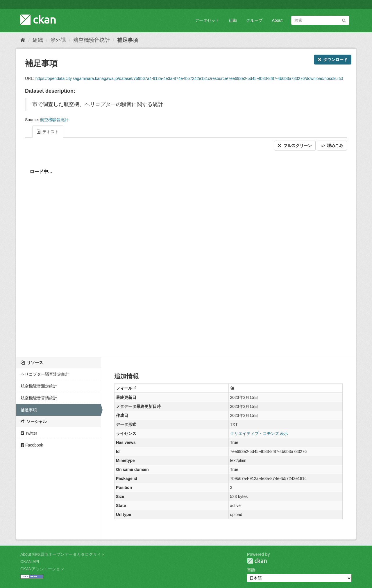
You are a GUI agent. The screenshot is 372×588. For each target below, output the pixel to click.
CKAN (257, 561)
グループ (254, 20)
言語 (251, 570)
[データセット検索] (320, 20)
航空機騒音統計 (92, 40)
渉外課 (58, 40)
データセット (207, 20)
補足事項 (128, 40)
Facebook (32, 445)
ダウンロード (333, 60)
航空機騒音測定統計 (39, 386)
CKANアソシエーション (42, 569)
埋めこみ (332, 146)
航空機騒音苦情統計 (39, 398)
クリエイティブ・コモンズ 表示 (259, 433)
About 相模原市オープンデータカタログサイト (63, 554)
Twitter (29, 433)
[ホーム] (23, 40)
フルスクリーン (295, 146)
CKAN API (30, 562)
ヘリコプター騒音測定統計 (45, 374)
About (277, 20)
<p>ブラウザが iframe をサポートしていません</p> (186, 252)
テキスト (48, 132)
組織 (233, 20)
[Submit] (344, 20)
